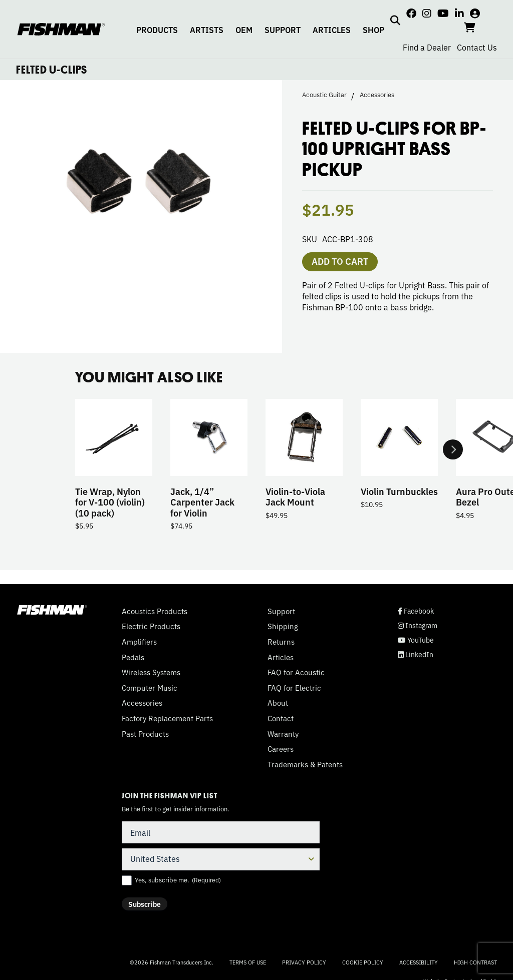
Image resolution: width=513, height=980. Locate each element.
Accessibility (419, 962)
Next (453, 449)
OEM (244, 30)
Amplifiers (139, 642)
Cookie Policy (363, 962)
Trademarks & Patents (305, 764)
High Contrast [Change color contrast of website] (475, 962)
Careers (281, 749)
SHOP (373, 30)
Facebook (416, 611)
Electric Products (151, 626)
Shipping (283, 626)
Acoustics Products (155, 611)
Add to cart (340, 261)
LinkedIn (416, 654)
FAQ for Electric (294, 688)
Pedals (133, 657)
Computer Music (150, 688)
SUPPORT (283, 30)
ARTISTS (207, 30)
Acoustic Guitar (324, 95)
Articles (281, 657)
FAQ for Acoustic (296, 672)
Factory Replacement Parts (167, 718)
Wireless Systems (151, 672)
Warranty (283, 734)
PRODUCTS (157, 30)
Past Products (145, 734)
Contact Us (477, 47)
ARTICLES (332, 30)
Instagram (418, 625)
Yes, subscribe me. (178, 880)
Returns (281, 642)
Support (281, 611)
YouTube (416, 640)
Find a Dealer (427, 47)
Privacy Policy (304, 962)
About (278, 703)
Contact (281, 718)
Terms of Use (248, 962)
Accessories (377, 95)
